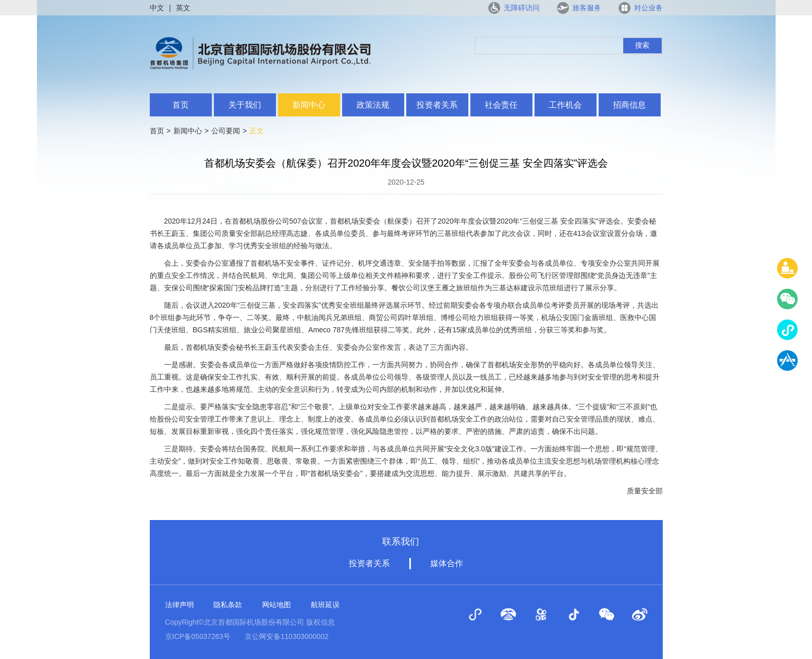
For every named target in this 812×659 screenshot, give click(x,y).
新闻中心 (309, 105)
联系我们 (401, 542)
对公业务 (648, 8)
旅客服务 (587, 8)
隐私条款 (228, 605)
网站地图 (276, 605)
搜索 (642, 45)
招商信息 (629, 105)
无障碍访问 (522, 8)
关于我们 (245, 105)
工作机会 (565, 105)
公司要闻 (226, 131)
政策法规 (373, 105)
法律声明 (180, 605)
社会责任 (501, 105)
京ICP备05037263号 (198, 636)
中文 (157, 8)
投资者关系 (437, 105)
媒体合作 (447, 563)
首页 (181, 105)
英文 (183, 8)
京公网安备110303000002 (286, 636)
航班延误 (325, 605)
